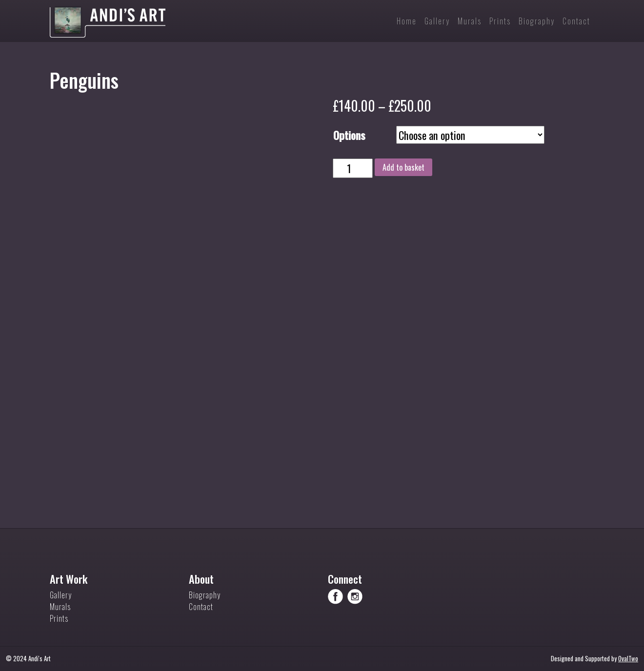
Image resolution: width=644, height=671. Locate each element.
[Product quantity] (352, 168)
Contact (201, 607)
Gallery (61, 595)
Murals (60, 607)
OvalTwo (628, 659)
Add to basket (403, 167)
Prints (59, 618)
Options (349, 135)
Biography (205, 595)
